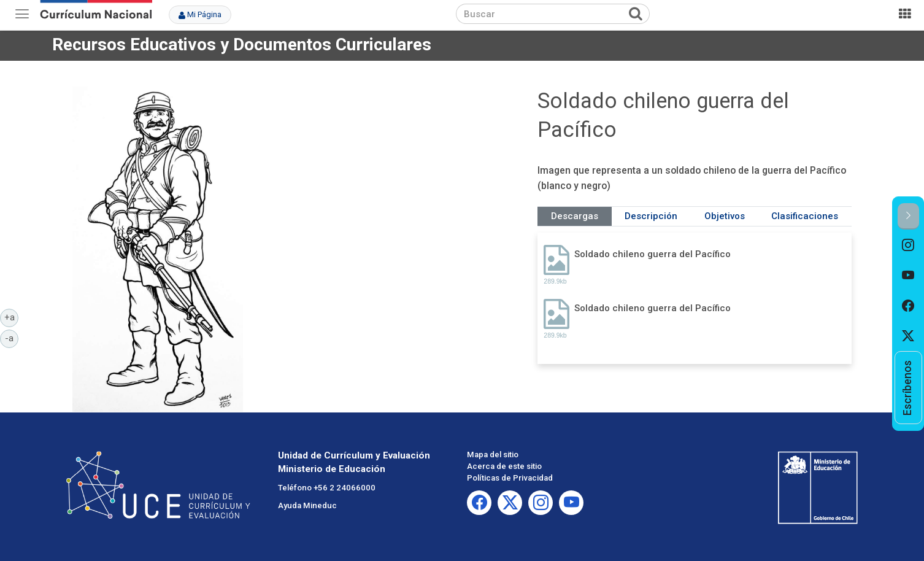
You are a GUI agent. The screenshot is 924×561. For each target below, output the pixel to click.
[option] (908, 245)
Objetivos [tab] (725, 216)
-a (12, 338)
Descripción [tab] (651, 216)
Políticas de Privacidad (510, 478)
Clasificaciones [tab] (805, 216)
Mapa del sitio (493, 455)
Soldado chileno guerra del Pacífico (653, 254)
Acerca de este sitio (504, 466)
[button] (908, 216)
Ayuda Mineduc (307, 505)
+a (12, 317)
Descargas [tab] (575, 216)
